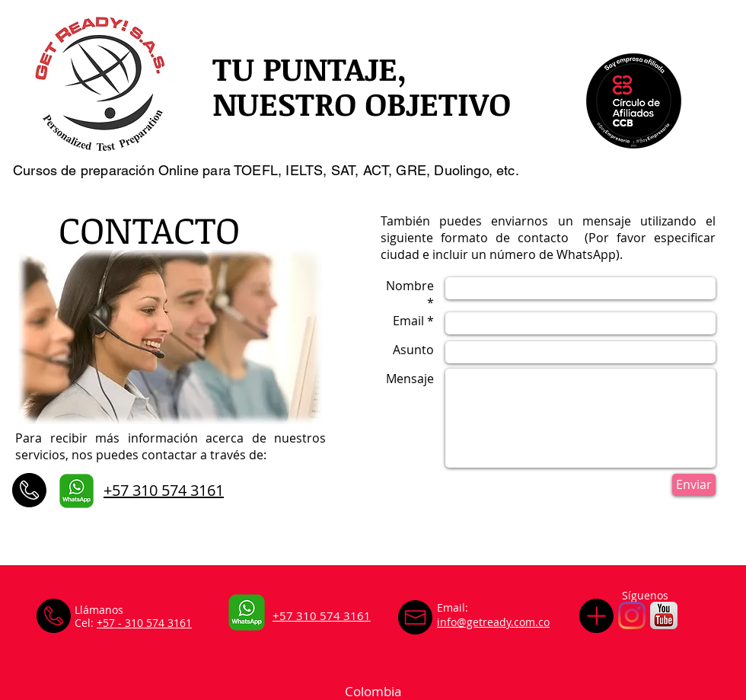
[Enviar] (694, 485)
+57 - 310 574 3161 (144, 623)
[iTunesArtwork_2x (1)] (664, 615)
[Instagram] (632, 615)
